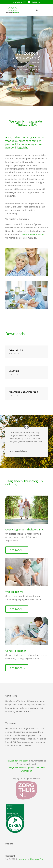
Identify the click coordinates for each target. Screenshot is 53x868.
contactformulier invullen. (32, 230)
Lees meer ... (17, 546)
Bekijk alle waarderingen (20, 763)
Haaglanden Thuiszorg (17, 756)
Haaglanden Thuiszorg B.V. (31, 855)
